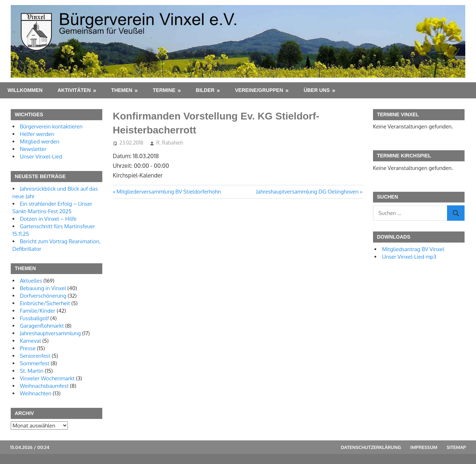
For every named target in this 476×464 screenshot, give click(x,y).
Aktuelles (31, 281)
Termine (164, 90)
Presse (28, 348)
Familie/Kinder (38, 311)
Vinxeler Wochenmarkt (47, 378)
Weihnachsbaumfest (44, 386)
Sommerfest (35, 363)
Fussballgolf (35, 318)
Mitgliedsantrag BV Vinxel (413, 249)
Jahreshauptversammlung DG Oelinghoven (307, 192)
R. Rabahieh (170, 143)
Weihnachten (36, 393)
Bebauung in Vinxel (43, 288)
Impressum (424, 447)
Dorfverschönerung (43, 296)
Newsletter (33, 149)
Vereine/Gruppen (259, 90)
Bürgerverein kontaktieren (51, 126)
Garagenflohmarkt (42, 326)
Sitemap (456, 447)
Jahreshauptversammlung (51, 333)
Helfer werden (37, 134)
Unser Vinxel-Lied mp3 (409, 257)
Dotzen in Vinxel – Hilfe (48, 219)
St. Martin (32, 371)
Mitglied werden (40, 141)
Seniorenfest (35, 356)
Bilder (205, 90)
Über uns (317, 90)
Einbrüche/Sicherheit (45, 303)
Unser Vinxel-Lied (41, 157)
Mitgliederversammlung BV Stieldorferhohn (169, 192)
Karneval (31, 341)
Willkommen (25, 90)
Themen (122, 90)
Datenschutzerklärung (371, 447)
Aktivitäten (74, 90)
